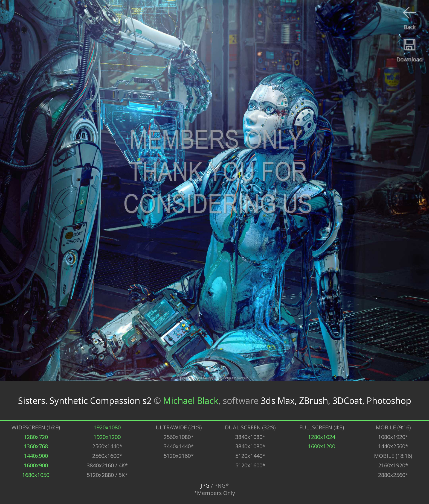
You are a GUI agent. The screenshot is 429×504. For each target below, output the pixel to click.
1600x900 (36, 465)
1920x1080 (107, 427)
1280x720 (36, 437)
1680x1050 (36, 475)
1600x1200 (322, 446)
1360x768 (36, 446)
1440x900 (36, 456)
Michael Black (191, 401)
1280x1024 (322, 437)
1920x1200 (107, 437)
